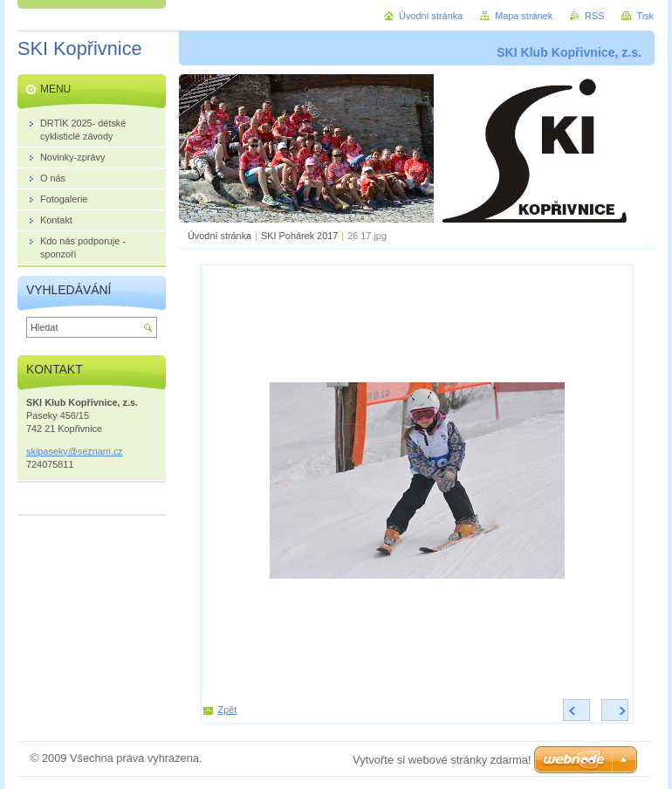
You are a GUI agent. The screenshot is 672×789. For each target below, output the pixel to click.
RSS (594, 16)
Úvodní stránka (219, 236)
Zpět (228, 710)
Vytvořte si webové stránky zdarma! (442, 760)
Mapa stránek (524, 16)
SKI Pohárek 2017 (299, 236)
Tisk (645, 16)
